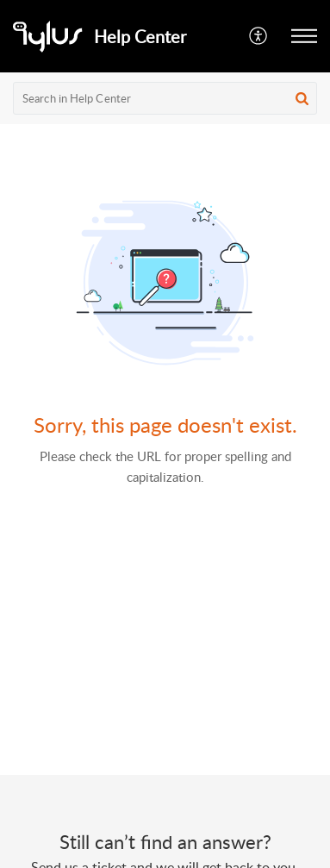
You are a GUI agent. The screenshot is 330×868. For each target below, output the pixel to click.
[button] (259, 36)
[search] (165, 98)
